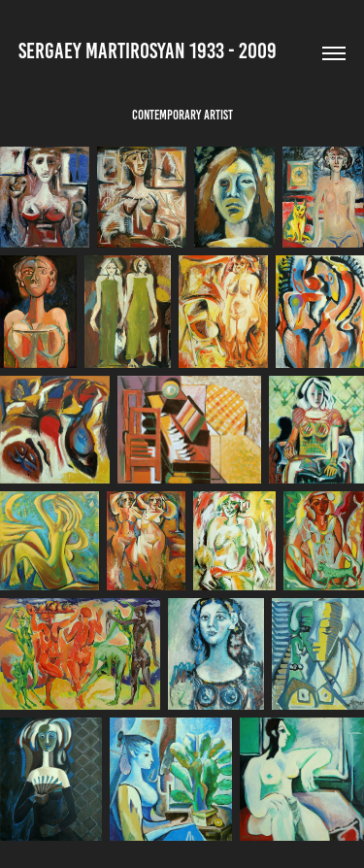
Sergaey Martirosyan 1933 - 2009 (148, 51)
